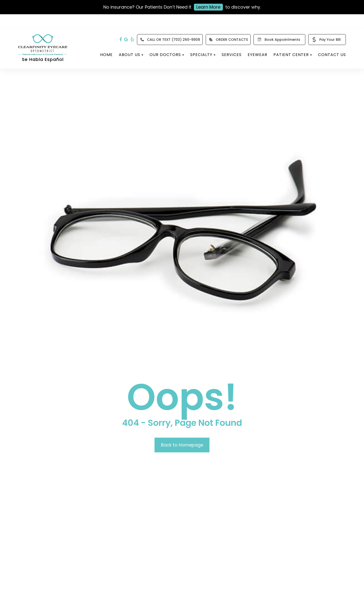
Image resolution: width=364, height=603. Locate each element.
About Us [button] (131, 55)
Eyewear (257, 55)
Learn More (208, 7)
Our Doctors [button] (167, 55)
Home (106, 55)
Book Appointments (278, 40)
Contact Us (332, 55)
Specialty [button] (203, 55)
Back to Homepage (182, 445)
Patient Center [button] (293, 55)
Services (232, 55)
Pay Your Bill (326, 40)
